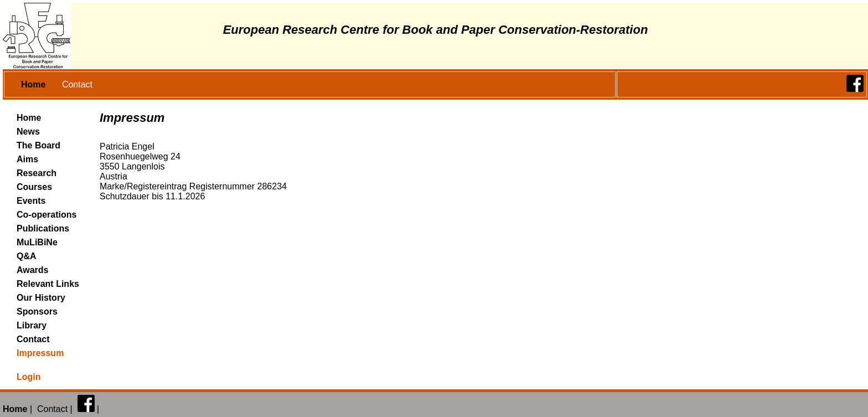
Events (31, 201)
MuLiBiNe (37, 242)
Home (29, 118)
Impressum (40, 353)
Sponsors (37, 312)
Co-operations (46, 215)
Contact (77, 84)
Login (29, 377)
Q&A (27, 256)
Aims (27, 159)
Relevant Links (48, 284)
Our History (41, 298)
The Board (38, 145)
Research (37, 173)
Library (32, 325)
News (28, 132)
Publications (43, 228)
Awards (33, 270)
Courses (34, 187)
